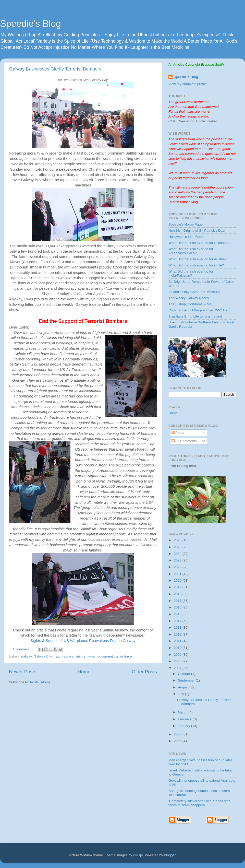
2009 (178, 655)
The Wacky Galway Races (189, 298)
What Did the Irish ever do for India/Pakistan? (191, 273)
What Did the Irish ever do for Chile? (196, 265)
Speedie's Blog (30, 24)
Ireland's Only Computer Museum (194, 292)
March (183, 712)
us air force (123, 656)
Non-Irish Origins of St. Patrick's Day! (197, 231)
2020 (178, 580)
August (184, 687)
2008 (178, 661)
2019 (178, 587)
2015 (178, 614)
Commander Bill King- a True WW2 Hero (199, 310)
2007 (178, 668)
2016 (178, 607)
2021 (178, 574)
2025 (178, 547)
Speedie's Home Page (186, 224)
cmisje (138, 855)
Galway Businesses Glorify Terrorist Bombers (55, 69)
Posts (178, 433)
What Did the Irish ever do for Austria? (198, 259)
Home (84, 672)
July (181, 694)
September (187, 680)
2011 (178, 641)
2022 (178, 567)
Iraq (57, 656)
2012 (178, 634)
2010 (178, 648)
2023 (178, 560)
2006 (178, 734)
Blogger (170, 855)
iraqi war (68, 656)
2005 (178, 741)
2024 (178, 554)
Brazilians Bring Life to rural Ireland (195, 316)
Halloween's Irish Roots (186, 237)
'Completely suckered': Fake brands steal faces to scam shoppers (200, 803)
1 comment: (22, 649)
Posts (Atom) (40, 682)
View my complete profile (188, 84)
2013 (178, 627)
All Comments (184, 441)
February (185, 719)
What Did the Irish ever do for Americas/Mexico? (191, 251)
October (185, 674)
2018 (178, 594)
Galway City (43, 656)
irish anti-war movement (95, 656)
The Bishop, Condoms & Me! (191, 304)
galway (26, 656)
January (185, 726)
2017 (178, 601)
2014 (178, 621)
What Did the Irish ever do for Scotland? (199, 243)
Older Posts (144, 672)
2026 (178, 540)
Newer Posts (23, 672)
